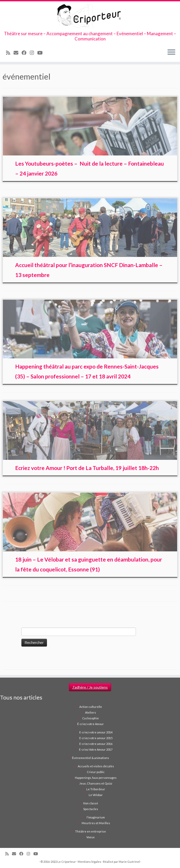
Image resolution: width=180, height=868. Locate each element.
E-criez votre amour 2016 (96, 744)
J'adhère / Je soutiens (90, 687)
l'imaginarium (96, 817)
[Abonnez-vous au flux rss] (10, 53)
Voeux (91, 837)
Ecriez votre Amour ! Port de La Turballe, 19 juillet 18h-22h (87, 468)
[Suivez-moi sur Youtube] (42, 53)
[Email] (18, 53)
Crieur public (96, 772)
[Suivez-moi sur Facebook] (26, 53)
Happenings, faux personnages (96, 778)
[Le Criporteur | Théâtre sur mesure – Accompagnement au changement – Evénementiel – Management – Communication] (90, 16)
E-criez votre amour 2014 (96, 732)
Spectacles (91, 809)
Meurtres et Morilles (96, 823)
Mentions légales (89, 862)
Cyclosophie (91, 718)
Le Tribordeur (96, 789)
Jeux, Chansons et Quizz (96, 783)
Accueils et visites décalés (96, 766)
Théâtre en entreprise (91, 831)
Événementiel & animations (91, 758)
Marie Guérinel (129, 862)
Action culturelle (91, 707)
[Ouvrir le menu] (171, 52)
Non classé (91, 803)
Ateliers (91, 712)
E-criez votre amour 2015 (96, 738)
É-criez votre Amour (91, 724)
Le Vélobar (96, 795)
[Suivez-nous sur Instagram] (34, 53)
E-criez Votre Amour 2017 (96, 749)
